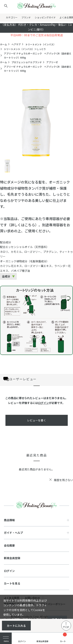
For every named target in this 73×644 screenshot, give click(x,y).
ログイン (43, 403)
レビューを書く (37, 420)
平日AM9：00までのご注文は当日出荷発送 (37, 35)
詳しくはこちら (23, 225)
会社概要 (9, 545)
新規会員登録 (12, 558)
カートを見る (12, 583)
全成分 (6, 276)
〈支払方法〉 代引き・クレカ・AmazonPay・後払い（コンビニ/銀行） (36, 27)
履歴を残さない (63, 480)
